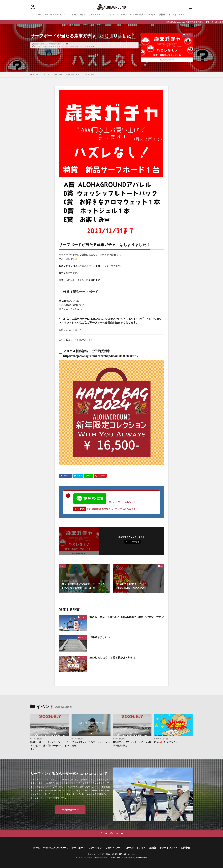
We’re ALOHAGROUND (56, 14)
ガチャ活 (51, 46)
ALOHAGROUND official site (120, 854)
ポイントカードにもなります (106, 502)
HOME (35, 74)
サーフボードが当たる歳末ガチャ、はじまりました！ (74, 74)
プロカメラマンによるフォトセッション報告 (91, 744)
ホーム (39, 14)
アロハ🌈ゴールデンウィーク (168, 742)
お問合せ (185, 848)
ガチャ (44, 46)
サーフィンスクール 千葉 (132, 14)
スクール (129, 848)
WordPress (141, 858)
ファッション (112, 14)
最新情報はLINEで (70, 809)
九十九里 (83, 46)
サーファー (59, 46)
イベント (72, 44)
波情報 (162, 14)
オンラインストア (176, 14)
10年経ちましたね (101, 637)
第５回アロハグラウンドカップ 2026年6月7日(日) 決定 (132, 744)
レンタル (152, 14)
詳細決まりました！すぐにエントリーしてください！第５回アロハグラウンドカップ (50, 745)
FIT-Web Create (115, 858)
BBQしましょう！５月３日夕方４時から (113, 658)
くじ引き (37, 46)
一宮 (77, 46)
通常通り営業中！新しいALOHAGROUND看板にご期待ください (127, 617)
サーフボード (78, 14)
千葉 (88, 46)
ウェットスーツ (95, 14)
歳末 (93, 46)
